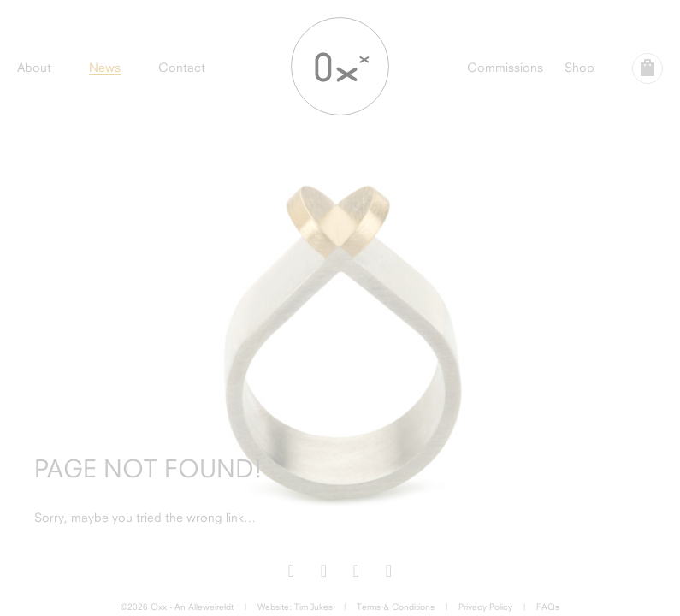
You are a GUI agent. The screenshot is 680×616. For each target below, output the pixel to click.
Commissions (505, 67)
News (105, 67)
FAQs (548, 607)
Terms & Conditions (396, 607)
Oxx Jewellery (340, 66)
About (34, 67)
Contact (182, 67)
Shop (579, 67)
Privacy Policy (485, 607)
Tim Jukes (313, 607)
